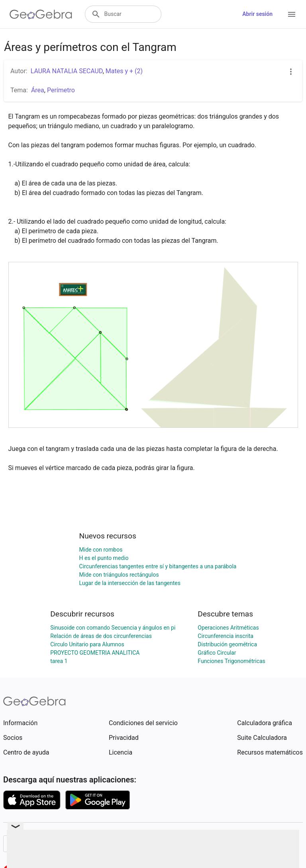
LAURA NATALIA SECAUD (67, 71)
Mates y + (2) (124, 71)
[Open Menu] (292, 14)
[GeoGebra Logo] (41, 14)
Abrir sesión (257, 14)
